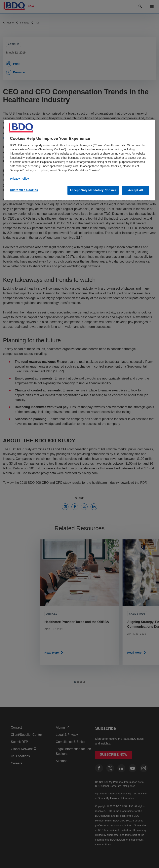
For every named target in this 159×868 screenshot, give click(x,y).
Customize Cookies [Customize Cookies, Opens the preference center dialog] (24, 190)
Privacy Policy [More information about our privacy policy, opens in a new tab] (19, 179)
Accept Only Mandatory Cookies (93, 190)
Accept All (136, 190)
